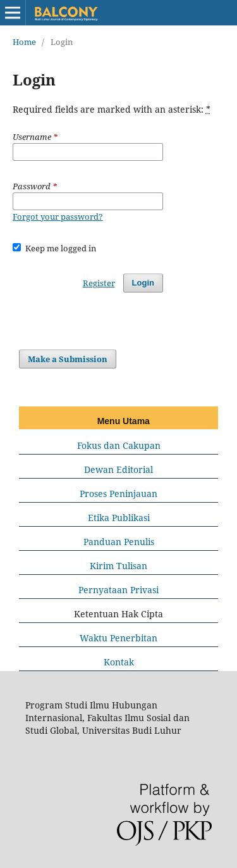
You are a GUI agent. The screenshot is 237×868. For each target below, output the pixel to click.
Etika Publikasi (119, 518)
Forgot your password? (58, 217)
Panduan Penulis (119, 542)
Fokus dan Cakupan (119, 445)
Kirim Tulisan (118, 566)
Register (99, 283)
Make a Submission (68, 359)
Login (143, 283)
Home (24, 42)
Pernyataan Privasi (118, 590)
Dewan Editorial (118, 469)
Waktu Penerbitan (118, 638)
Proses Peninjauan (118, 494)
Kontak (119, 662)
